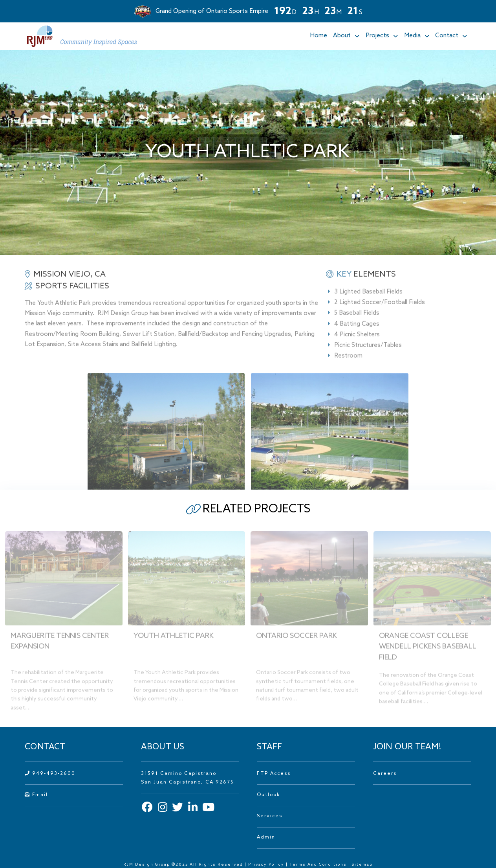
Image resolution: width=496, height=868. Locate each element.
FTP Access (274, 774)
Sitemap (362, 864)
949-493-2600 (50, 774)
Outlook (268, 795)
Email (36, 795)
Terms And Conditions (319, 864)
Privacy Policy (266, 864)
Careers (385, 774)
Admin (266, 837)
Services (270, 816)
